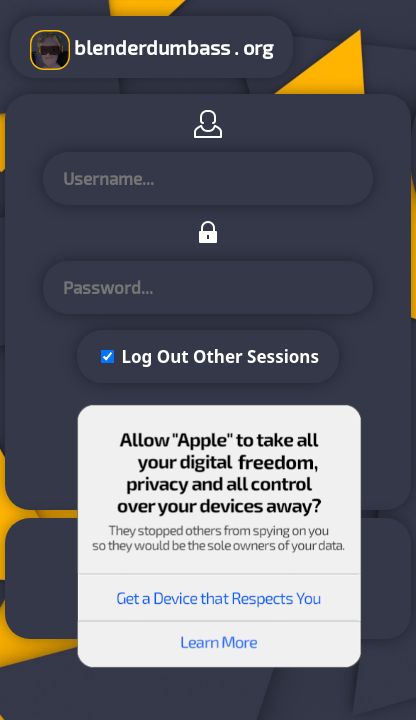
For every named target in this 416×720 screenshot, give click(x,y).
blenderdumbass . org (151, 50)
